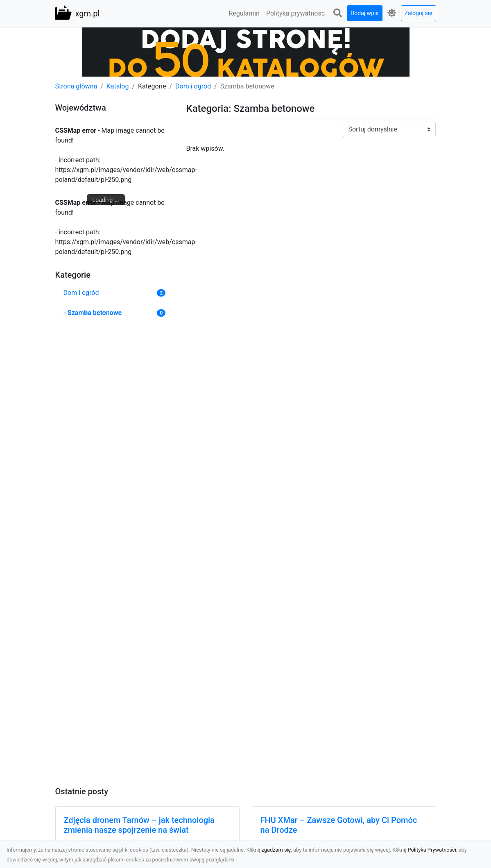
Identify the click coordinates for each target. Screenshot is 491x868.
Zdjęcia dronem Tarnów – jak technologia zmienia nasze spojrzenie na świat (139, 825)
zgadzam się (276, 850)
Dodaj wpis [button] (365, 13)
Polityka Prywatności (432, 850)
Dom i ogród (193, 86)
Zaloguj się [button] (419, 13)
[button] (337, 13)
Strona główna (76, 86)
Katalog (118, 86)
